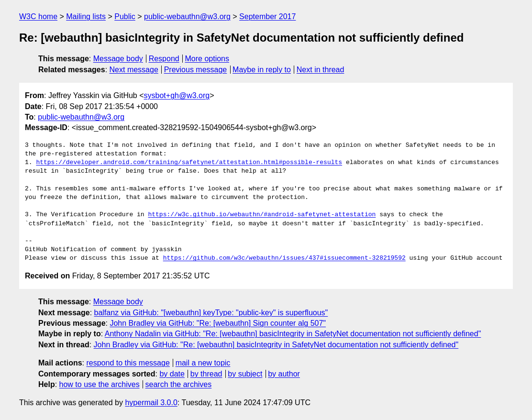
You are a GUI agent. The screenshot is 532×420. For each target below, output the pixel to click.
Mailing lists (86, 17)
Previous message (196, 70)
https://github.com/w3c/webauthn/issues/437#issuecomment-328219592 (284, 258)
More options (207, 59)
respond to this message (128, 363)
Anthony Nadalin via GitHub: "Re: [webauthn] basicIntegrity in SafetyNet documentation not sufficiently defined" (293, 334)
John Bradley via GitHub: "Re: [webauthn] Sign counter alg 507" (218, 323)
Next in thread (321, 70)
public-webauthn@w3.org (187, 17)
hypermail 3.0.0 (151, 403)
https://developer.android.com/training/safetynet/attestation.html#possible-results (189, 163)
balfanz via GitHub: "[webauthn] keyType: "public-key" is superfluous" (211, 313)
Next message (134, 70)
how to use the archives (100, 384)
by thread (206, 374)
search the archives (179, 384)
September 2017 (267, 17)
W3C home (38, 17)
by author (284, 374)
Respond (164, 59)
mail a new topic (203, 363)
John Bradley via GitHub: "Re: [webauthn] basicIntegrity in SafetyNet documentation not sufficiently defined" (276, 345)
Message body (118, 59)
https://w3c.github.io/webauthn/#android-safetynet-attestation (262, 215)
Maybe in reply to (262, 70)
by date (172, 374)
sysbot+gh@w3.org (177, 95)
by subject (245, 374)
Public (125, 17)
